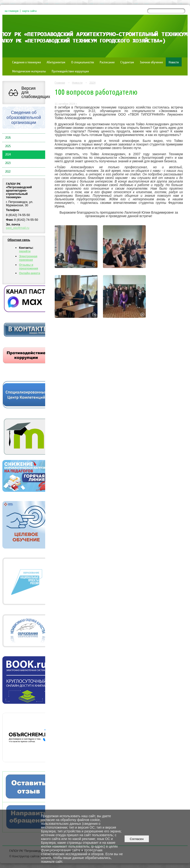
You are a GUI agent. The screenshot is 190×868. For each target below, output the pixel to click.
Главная (60, 83)
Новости (174, 62)
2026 (8, 138)
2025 (8, 146)
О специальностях (83, 62)
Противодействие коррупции (70, 71)
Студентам (127, 62)
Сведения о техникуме (27, 62)
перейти (25, 251)
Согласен (137, 839)
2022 (8, 172)
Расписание (107, 62)
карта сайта (29, 11)
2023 (8, 163)
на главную (12, 11)
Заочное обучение (151, 62)
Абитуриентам (56, 62)
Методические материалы (29, 71)
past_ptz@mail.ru (18, 228)
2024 (8, 155)
